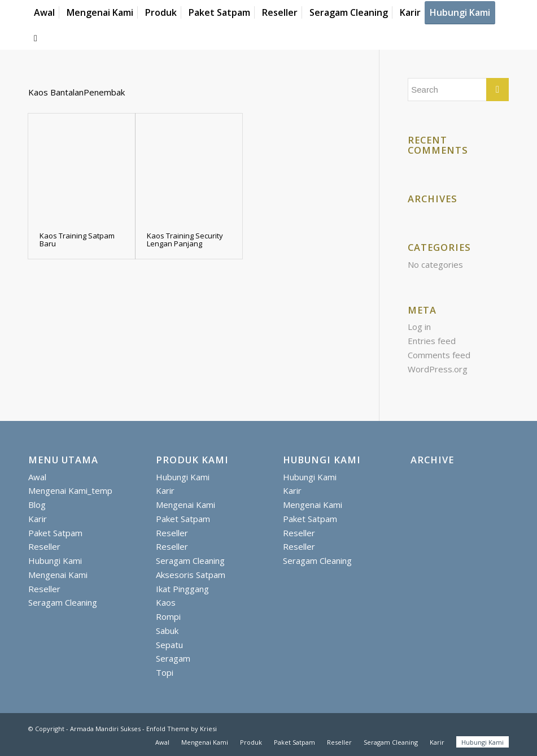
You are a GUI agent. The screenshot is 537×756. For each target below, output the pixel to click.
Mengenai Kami (58, 575)
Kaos (166, 602)
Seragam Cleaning (63, 602)
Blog (37, 505)
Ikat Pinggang (182, 589)
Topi (165, 672)
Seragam (173, 658)
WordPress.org (438, 369)
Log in (419, 327)
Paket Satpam (55, 533)
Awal (37, 477)
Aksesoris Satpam (191, 575)
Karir (38, 519)
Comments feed (439, 355)
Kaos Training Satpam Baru (77, 240)
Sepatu (169, 645)
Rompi (168, 616)
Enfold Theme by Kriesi (182, 729)
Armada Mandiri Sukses (105, 729)
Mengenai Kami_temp (70, 490)
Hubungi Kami (55, 561)
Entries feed (432, 341)
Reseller (44, 546)
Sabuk (167, 631)
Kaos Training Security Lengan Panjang (185, 240)
